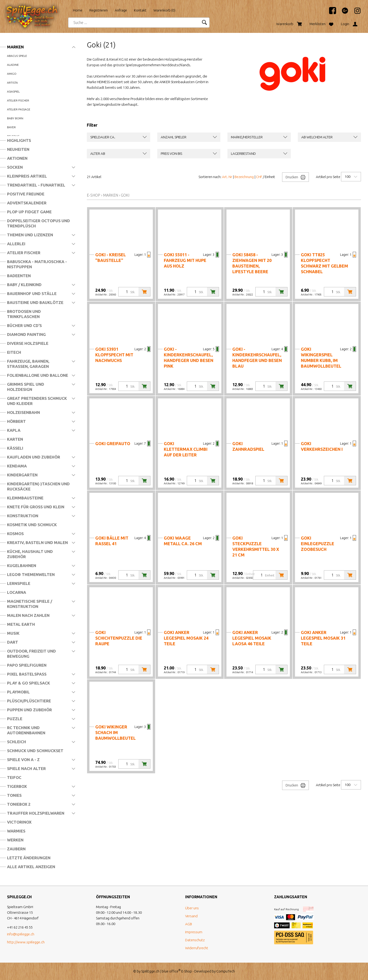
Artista (12, 83)
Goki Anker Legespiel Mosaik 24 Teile (186, 638)
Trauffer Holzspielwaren (36, 813)
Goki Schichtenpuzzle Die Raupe (119, 638)
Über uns (192, 908)
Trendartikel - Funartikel (36, 185)
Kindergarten (22, 475)
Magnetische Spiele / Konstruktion (30, 604)
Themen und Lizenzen (30, 235)
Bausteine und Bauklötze (35, 302)
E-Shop (94, 195)
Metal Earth (21, 624)
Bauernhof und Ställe (32, 294)
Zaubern (16, 849)
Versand (191, 916)
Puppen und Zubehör (29, 710)
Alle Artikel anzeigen (31, 867)
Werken (15, 840)
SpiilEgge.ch (150, 971)
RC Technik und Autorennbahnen (26, 730)
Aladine (13, 65)
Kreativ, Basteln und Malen (37, 542)
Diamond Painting (26, 334)
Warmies (16, 831)
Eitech (14, 352)
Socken (15, 167)
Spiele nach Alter (26, 768)
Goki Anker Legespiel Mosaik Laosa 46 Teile (252, 638)
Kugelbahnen (22, 566)
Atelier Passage (19, 109)
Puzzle (15, 719)
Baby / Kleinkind (24, 285)
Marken (15, 47)
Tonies (14, 795)
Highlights (19, 140)
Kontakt (140, 10)
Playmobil (18, 692)
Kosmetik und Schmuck (32, 525)
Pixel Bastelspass (27, 674)
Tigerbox (17, 786)
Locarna (17, 592)
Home (78, 10)
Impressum (194, 932)
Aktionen (17, 158)
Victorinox (19, 822)
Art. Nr (227, 177)
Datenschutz (195, 940)
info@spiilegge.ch (21, 934)
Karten (15, 439)
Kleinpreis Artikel (27, 176)
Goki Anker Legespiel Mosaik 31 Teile (323, 638)
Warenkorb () (164, 10)
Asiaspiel (13, 91)
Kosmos (15, 534)
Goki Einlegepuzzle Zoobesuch (318, 544)
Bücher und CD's (24, 325)
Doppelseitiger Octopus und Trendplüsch (38, 223)
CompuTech (226, 971)
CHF (259, 177)
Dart (13, 642)
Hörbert (16, 421)
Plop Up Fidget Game (29, 212)
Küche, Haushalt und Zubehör (30, 554)
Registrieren (99, 10)
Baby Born (15, 118)
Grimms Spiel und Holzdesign (26, 387)
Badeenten (19, 276)
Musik (13, 633)
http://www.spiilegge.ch (26, 942)
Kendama (17, 466)
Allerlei (16, 244)
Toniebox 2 (19, 804)
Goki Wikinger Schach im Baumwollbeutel (115, 732)
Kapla (14, 430)
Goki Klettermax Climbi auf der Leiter (186, 449)
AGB (189, 924)
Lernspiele (19, 583)
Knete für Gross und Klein (36, 507)
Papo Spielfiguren (27, 665)
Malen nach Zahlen (28, 615)
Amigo (12, 74)
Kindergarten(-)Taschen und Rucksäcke (38, 486)
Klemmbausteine (25, 498)
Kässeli (15, 448)
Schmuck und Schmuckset (35, 751)
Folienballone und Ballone (38, 375)
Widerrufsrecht (197, 948)
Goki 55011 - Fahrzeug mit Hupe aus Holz (185, 260)
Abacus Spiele (17, 56)
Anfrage (121, 10)
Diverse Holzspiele (28, 343)
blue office (171, 971)
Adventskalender (27, 203)
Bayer (11, 127)
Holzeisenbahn (23, 412)
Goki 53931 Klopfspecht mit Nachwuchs (114, 355)
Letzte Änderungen (29, 858)
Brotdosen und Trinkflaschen (24, 314)
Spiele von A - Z (23, 760)
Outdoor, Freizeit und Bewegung (31, 654)
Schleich (17, 742)
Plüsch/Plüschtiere (29, 701)
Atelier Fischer (24, 253)
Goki (125, 195)
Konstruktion (23, 516)
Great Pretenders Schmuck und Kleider (37, 401)
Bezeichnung (244, 177)
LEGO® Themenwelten (31, 574)
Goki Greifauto (113, 443)
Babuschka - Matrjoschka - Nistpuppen (37, 264)
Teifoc (14, 777)
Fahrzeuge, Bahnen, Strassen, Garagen (28, 364)
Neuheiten (18, 149)
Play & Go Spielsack (29, 683)
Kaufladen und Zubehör (34, 457)
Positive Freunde (26, 194)
